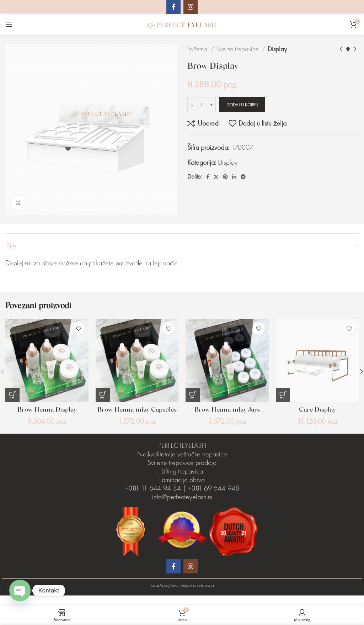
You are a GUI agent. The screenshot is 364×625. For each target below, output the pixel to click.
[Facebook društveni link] (208, 177)
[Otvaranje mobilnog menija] (9, 24)
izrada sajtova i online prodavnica (182, 595)
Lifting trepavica (182, 481)
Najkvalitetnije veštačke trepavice (182, 464)
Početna (198, 49)
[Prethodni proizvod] (341, 49)
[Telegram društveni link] (243, 177)
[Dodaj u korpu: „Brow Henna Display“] (12, 395)
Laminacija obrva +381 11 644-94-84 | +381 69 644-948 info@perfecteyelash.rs (182, 498)
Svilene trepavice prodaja (182, 472)
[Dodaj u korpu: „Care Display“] (283, 395)
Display (277, 49)
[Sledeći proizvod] (355, 49)
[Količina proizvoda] (202, 105)
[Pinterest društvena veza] (225, 177)
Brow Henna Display (47, 410)
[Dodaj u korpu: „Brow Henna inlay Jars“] (193, 395)
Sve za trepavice (238, 49)
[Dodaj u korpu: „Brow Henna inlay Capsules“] (103, 395)
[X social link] (216, 177)
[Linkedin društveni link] (234, 177)
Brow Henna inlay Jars (227, 410)
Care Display (317, 410)
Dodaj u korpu (242, 105)
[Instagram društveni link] (191, 576)
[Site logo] (182, 23)
